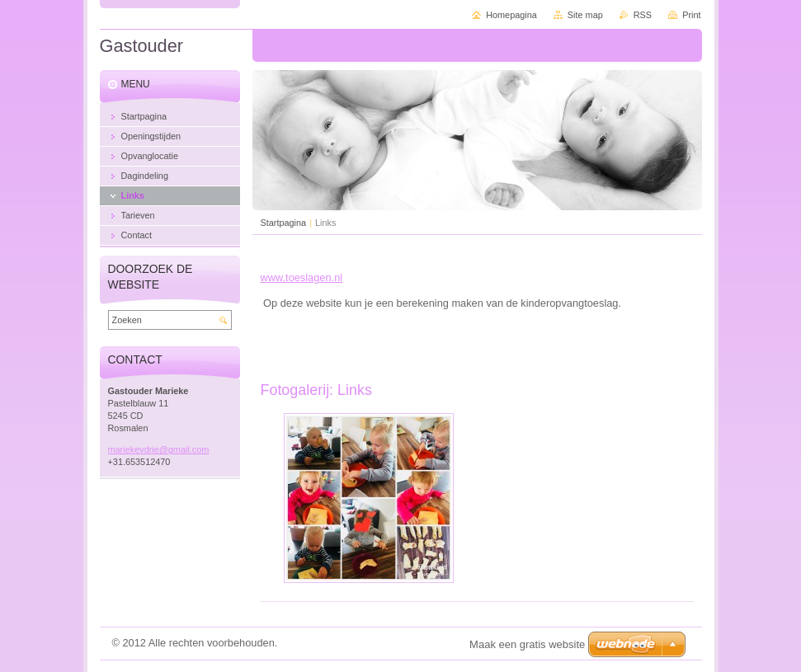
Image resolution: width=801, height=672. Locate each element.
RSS (643, 15)
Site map (585, 15)
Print (691, 15)
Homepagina (511, 15)
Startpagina (284, 223)
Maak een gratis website (527, 644)
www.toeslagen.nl (302, 277)
